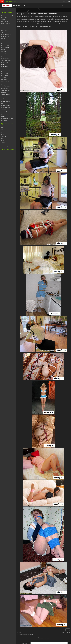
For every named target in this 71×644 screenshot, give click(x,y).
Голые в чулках (5, 25)
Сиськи (3, 29)
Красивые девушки (6, 102)
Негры (3, 140)
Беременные (4, 57)
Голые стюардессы (6, 23)
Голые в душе (5, 74)
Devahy (6, 6)
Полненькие (4, 79)
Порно (3, 127)
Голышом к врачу (6, 70)
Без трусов (4, 85)
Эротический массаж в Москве (9, 16)
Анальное (4, 129)
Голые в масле (5, 75)
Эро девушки (4, 98)
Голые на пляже (5, 47)
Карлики (3, 135)
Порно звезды (5, 72)
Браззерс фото (16, 6)
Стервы (3, 100)
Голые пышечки (5, 46)
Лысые (3, 19)
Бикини (3, 38)
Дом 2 (3, 33)
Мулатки (3, 49)
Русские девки (5, 66)
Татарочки (4, 77)
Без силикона (5, 89)
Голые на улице (5, 113)
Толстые (3, 142)
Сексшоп (3, 109)
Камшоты (4, 133)
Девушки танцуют (6, 90)
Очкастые (4, 83)
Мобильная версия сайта (7, 118)
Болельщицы (5, 21)
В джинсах (4, 104)
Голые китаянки (5, 81)
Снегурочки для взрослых (7, 27)
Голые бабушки (5, 111)
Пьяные (3, 44)
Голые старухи (5, 40)
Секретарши (4, 55)
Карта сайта (4, 120)
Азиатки (3, 64)
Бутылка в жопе (5, 68)
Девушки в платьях (6, 87)
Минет (3, 138)
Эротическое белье (6, 61)
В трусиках (4, 92)
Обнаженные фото (6, 94)
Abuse (64, 1)
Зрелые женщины (6, 59)
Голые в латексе (5, 36)
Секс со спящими (5, 146)
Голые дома (4, 18)
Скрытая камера (5, 42)
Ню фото (3, 117)
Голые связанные (28, 635)
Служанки (4, 51)
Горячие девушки (6, 105)
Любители (4, 137)
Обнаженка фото (5, 115)
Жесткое (3, 131)
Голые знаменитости (6, 34)
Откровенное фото (6, 107)
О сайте (69, 1)
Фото (23, 6)
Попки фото (4, 31)
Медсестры (4, 53)
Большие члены (5, 144)
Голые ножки (5, 62)
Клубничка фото (5, 96)
